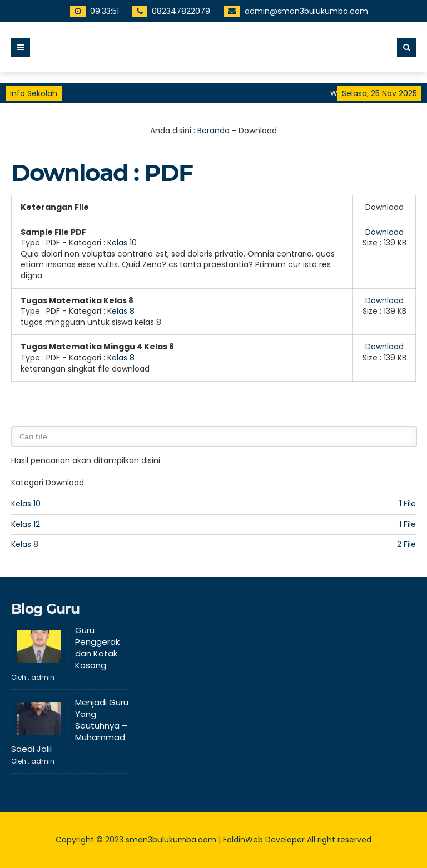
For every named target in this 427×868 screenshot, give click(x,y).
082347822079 (168, 11)
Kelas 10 (122, 243)
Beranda (213, 131)
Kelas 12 (26, 524)
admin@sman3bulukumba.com (294, 11)
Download (384, 232)
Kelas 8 (121, 311)
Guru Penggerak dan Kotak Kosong (97, 648)
